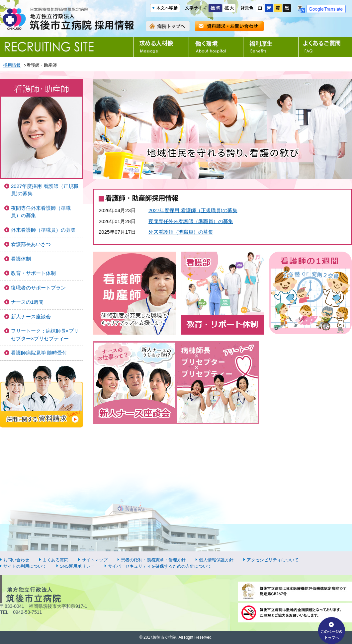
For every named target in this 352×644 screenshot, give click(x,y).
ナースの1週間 (27, 302)
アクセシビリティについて (273, 560)
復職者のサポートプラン (38, 288)
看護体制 (21, 259)
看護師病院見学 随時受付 (39, 353)
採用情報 (12, 65)
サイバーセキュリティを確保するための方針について (160, 566)
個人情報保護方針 (216, 560)
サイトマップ (95, 560)
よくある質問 (55, 560)
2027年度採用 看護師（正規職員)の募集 (45, 190)
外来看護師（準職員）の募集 (43, 230)
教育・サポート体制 (33, 273)
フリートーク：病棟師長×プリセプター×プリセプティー (45, 335)
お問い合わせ (16, 560)
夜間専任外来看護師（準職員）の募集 (41, 212)
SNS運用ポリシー (77, 566)
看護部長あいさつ (31, 244)
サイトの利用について (25, 566)
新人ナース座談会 (31, 317)
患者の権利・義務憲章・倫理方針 (153, 560)
